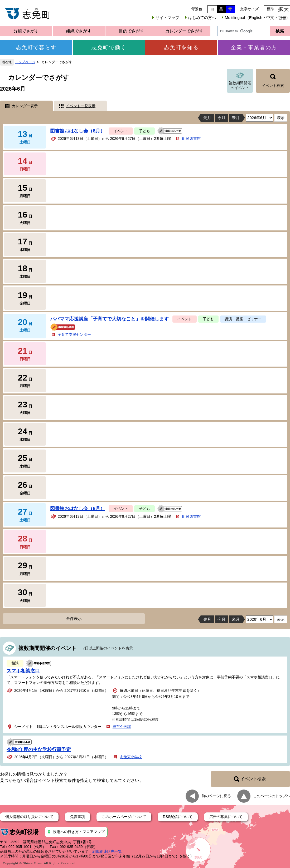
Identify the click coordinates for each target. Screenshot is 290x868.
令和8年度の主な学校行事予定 (39, 749)
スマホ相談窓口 (23, 671)
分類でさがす (26, 31)
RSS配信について (178, 817)
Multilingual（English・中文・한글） (257, 18)
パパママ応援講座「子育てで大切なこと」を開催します (109, 319)
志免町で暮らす (36, 47)
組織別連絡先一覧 (107, 851)
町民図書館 (191, 139)
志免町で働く (109, 47)
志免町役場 (24, 832)
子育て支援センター (74, 334)
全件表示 (74, 618)
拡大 (283, 9)
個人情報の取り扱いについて (29, 817)
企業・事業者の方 (254, 47)
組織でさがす (79, 31)
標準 (270, 9)
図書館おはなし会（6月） (78, 131)
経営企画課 (122, 727)
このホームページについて (124, 817)
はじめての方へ (202, 18)
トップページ (25, 62)
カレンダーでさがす (184, 31)
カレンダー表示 (25, 106)
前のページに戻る (216, 796)
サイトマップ (167, 18)
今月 (221, 118)
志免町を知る (181, 47)
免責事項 (78, 817)
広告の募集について (226, 817)
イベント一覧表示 (81, 106)
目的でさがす (132, 31)
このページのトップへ (272, 796)
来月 (236, 118)
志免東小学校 (131, 757)
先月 (207, 118)
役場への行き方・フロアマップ (79, 832)
